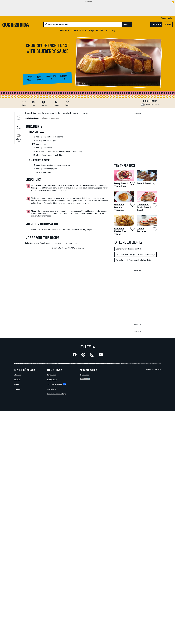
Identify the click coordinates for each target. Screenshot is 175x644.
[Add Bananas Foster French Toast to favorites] (132, 229)
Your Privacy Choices (57, 384)
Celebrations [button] (78, 30)
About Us (17, 375)
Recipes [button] (63, 30)
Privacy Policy (52, 380)
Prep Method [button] (95, 30)
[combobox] (83, 24)
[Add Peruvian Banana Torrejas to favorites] (132, 205)
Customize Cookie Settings (56, 394)
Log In (168, 24)
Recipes (17, 380)
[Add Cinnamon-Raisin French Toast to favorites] (155, 205)
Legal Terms (52, 375)
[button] (44, 103)
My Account (84, 375)
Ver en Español (167, 18)
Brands (17, 384)
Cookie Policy (52, 389)
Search (127, 24)
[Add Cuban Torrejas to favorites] (155, 229)
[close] (173, 3)
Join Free (156, 24)
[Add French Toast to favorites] (155, 184)
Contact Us (18, 389)
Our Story (111, 30)
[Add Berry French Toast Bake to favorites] (132, 184)
